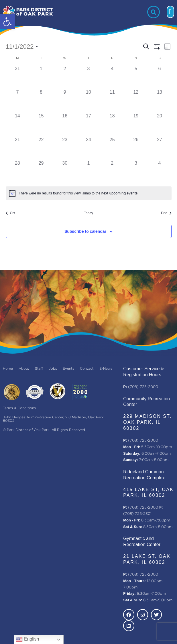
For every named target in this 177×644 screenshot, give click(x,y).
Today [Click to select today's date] (88, 213)
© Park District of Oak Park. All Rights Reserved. (44, 430)
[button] (7, 22)
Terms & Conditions (19, 408)
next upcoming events (120, 193)
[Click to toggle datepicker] (22, 47)
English (27, 639)
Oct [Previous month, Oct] (11, 213)
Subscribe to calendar (85, 231)
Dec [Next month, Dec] (166, 213)
